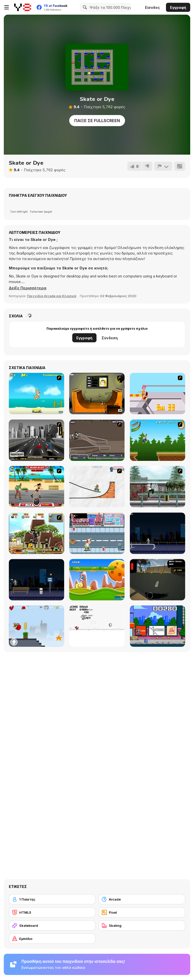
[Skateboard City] (157, 487)
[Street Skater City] (157, 533)
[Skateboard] (52, 926)
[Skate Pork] (97, 626)
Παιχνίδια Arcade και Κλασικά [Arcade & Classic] (52, 296)
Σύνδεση (110, 338)
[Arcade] (142, 899)
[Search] (84, 7)
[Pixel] (142, 912)
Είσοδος (152, 7)
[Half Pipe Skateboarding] (97, 394)
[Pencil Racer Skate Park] (97, 487)
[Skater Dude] (97, 533)
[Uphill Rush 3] (37, 533)
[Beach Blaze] (37, 487)
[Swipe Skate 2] (157, 580)
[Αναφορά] (163, 166)
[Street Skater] (37, 580)
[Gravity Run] (97, 580)
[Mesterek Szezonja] (157, 440)
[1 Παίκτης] (52, 899)
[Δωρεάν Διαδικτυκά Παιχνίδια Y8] (23, 7)
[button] (28, 288)
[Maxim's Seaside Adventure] (37, 394)
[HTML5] (52, 912)
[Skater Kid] (37, 626)
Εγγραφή (178, 7)
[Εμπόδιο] (52, 939)
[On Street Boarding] (37, 440)
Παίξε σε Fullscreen (97, 121)
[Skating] (142, 926)
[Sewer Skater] (97, 440)
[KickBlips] (157, 626)
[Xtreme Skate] (157, 394)
